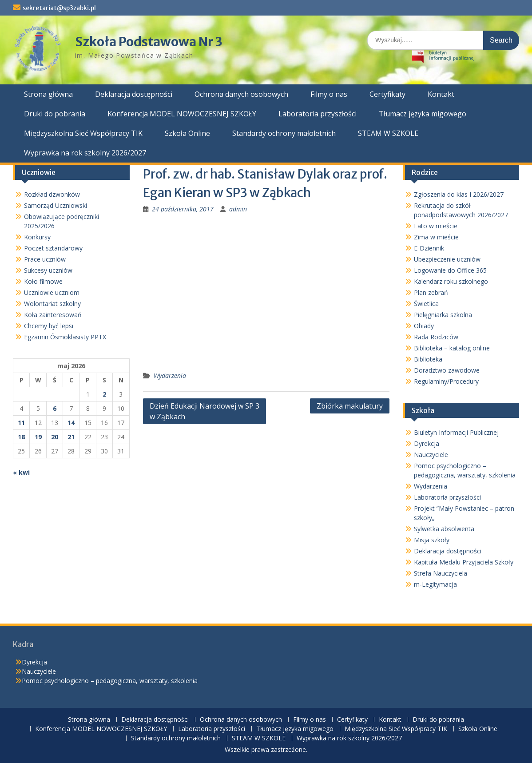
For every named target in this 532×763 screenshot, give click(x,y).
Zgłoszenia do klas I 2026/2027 (459, 194)
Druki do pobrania (55, 114)
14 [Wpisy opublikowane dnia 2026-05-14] (71, 423)
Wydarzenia (170, 376)
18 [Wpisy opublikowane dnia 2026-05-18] (21, 437)
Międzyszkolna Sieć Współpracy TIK (83, 133)
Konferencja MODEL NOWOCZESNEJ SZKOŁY (182, 114)
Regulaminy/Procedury (446, 381)
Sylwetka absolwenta (444, 529)
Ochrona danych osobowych (241, 94)
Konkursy (37, 237)
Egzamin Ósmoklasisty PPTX (65, 337)
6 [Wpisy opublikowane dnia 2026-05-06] (55, 408)
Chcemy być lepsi (49, 326)
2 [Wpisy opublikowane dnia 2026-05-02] (104, 394)
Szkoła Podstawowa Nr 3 (149, 42)
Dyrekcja (427, 443)
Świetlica (426, 304)
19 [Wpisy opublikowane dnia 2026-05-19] (38, 437)
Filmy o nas (329, 94)
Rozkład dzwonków (52, 194)
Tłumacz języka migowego (423, 114)
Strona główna (48, 94)
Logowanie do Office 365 (450, 270)
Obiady (424, 326)
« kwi (21, 472)
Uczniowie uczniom (52, 292)
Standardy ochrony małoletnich (284, 133)
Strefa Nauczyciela (441, 573)
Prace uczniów (45, 259)
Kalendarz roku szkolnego (451, 281)
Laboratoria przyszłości (318, 114)
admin (238, 209)
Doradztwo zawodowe (447, 370)
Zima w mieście (436, 237)
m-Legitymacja (435, 584)
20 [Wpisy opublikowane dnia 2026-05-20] (55, 437)
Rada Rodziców (436, 337)
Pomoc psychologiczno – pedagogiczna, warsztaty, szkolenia (110, 681)
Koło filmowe (43, 281)
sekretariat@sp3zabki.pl (59, 8)
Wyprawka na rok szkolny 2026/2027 (85, 153)
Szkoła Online (187, 133)
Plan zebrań (431, 292)
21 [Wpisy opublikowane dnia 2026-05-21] (71, 437)
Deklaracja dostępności (134, 94)
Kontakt (441, 94)
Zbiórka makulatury (350, 406)
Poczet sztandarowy (53, 248)
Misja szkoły (432, 540)
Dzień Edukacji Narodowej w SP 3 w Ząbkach (204, 411)
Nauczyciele (431, 455)
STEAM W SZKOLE (388, 133)
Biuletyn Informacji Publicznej (456, 432)
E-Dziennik (429, 248)
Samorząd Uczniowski (56, 205)
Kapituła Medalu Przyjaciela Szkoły (464, 562)
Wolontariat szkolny (52, 304)
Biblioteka (428, 359)
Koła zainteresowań (53, 315)
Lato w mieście (436, 226)
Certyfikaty (387, 94)
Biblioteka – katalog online (452, 348)
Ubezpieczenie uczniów (447, 259)
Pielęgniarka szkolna (443, 315)
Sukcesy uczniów (48, 270)
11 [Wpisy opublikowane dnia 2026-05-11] (21, 423)
